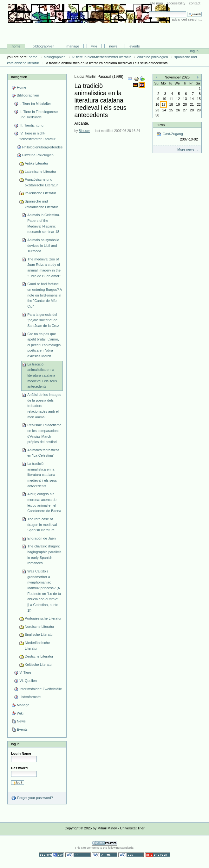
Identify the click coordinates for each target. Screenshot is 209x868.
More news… (188, 149)
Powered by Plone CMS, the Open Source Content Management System (105, 843)
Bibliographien (44, 46)
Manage (73, 46)
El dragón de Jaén (42, 538)
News (113, 46)
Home (16, 46)
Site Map (156, 3)
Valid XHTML (105, 855)
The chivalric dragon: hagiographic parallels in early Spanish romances (44, 555)
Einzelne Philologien (153, 57)
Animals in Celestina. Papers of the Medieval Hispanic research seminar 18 (44, 223)
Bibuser (84, 131)
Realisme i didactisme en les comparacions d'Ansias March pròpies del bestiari (44, 433)
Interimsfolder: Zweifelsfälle (41, 689)
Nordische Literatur (39, 627)
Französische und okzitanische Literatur (41, 182)
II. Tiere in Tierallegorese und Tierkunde (39, 115)
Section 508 (51, 855)
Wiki (94, 46)
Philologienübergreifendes (42, 147)
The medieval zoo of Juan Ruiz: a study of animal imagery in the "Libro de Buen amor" (44, 268)
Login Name (21, 753)
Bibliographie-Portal (89, 31)
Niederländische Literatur (37, 646)
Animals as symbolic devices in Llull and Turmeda (43, 245)
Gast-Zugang (177, 137)
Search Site (149, 11)
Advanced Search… (187, 19)
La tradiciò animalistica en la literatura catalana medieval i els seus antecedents (42, 375)
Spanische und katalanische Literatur (41, 204)
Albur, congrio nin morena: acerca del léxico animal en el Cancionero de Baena (44, 502)
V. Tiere (25, 672)
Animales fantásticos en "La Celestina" (43, 453)
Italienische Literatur (40, 193)
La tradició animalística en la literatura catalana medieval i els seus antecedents (42, 475)
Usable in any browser (158, 855)
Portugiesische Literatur (43, 618)
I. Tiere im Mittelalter (35, 103)
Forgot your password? (32, 798)
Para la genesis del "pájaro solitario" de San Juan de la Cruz (43, 320)
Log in (194, 51)
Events (135, 46)
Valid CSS (131, 855)
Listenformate (30, 697)
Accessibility (176, 3)
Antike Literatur (36, 163)
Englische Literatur (39, 634)
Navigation (19, 77)
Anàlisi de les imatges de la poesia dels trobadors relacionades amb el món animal (44, 406)
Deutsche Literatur (39, 656)
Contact (195, 3)
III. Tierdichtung (31, 125)
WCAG (78, 855)
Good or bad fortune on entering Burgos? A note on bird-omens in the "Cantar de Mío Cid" (45, 295)
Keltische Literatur (39, 665)
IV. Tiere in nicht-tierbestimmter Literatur (101, 57)
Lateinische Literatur (40, 172)
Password (19, 768)
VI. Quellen (28, 681)
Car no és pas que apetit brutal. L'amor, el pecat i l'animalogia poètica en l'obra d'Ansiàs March (44, 345)
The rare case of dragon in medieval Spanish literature (42, 525)
